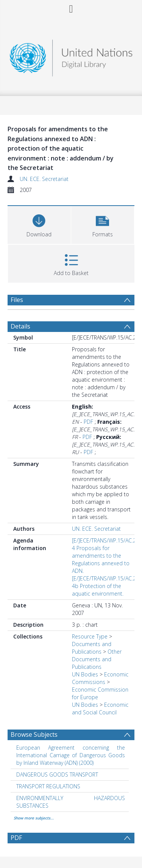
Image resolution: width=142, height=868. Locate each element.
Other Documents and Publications (97, 659)
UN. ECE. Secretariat (44, 179)
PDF (88, 422)
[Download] (39, 224)
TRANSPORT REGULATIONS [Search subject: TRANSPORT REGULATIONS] (48, 786)
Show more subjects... (34, 818)
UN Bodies (85, 674)
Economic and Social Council (100, 708)
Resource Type (90, 636)
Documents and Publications (92, 648)
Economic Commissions (100, 678)
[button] (103, 224)
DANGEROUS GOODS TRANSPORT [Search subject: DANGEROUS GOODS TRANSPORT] (57, 774)
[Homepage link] (71, 56)
